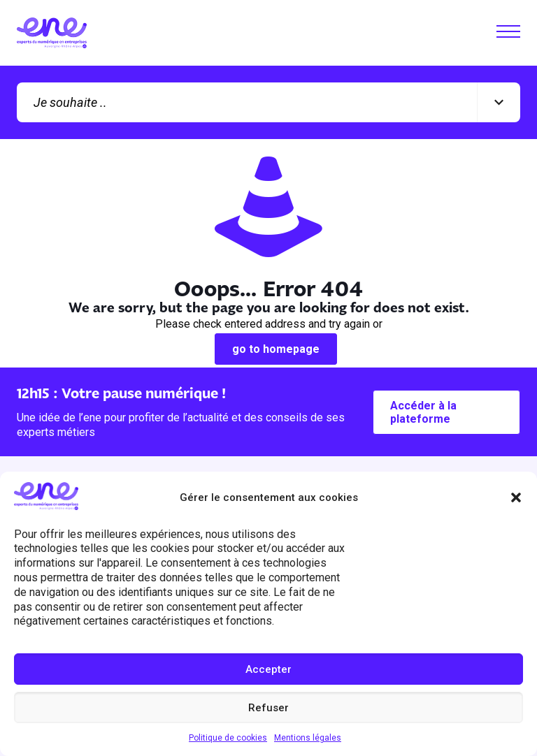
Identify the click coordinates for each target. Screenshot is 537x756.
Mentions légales (308, 738)
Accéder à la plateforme (423, 412)
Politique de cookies (228, 738)
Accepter (268, 669)
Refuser (268, 708)
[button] (516, 497)
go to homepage (276, 349)
